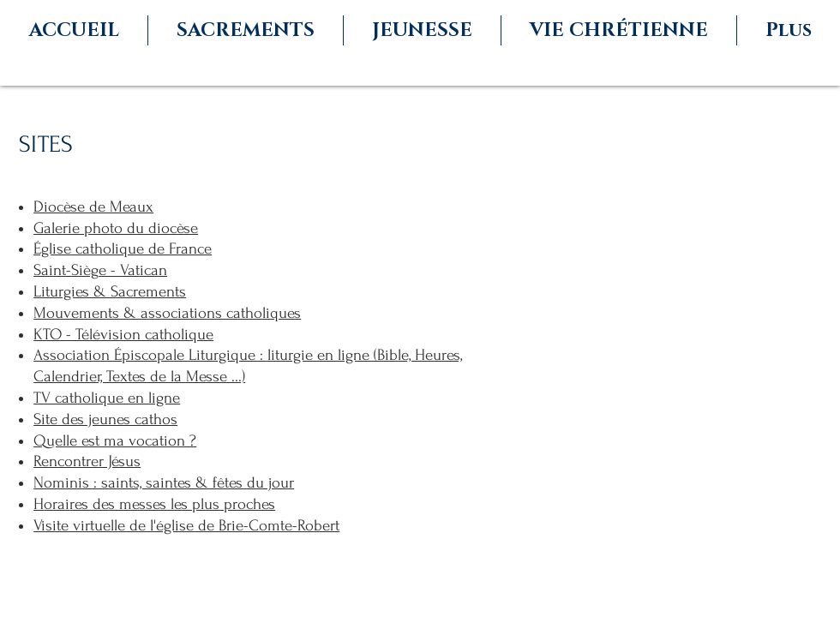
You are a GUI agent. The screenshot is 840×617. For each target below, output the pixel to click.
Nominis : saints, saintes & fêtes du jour (164, 483)
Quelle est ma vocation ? (115, 441)
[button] (246, 30)
